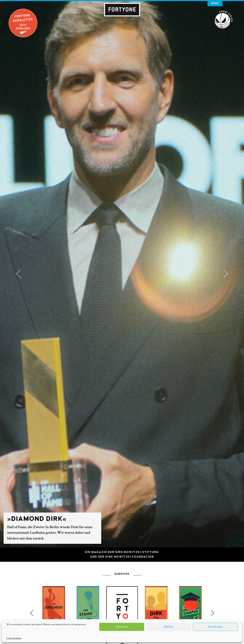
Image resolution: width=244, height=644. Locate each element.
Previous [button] (31, 613)
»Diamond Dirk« (37, 519)
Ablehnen (169, 627)
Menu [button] (215, 3)
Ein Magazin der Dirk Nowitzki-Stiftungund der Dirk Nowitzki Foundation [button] (122, 554)
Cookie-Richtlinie (14, 638)
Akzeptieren (122, 627)
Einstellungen (215, 627)
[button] (18, 274)
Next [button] (213, 613)
